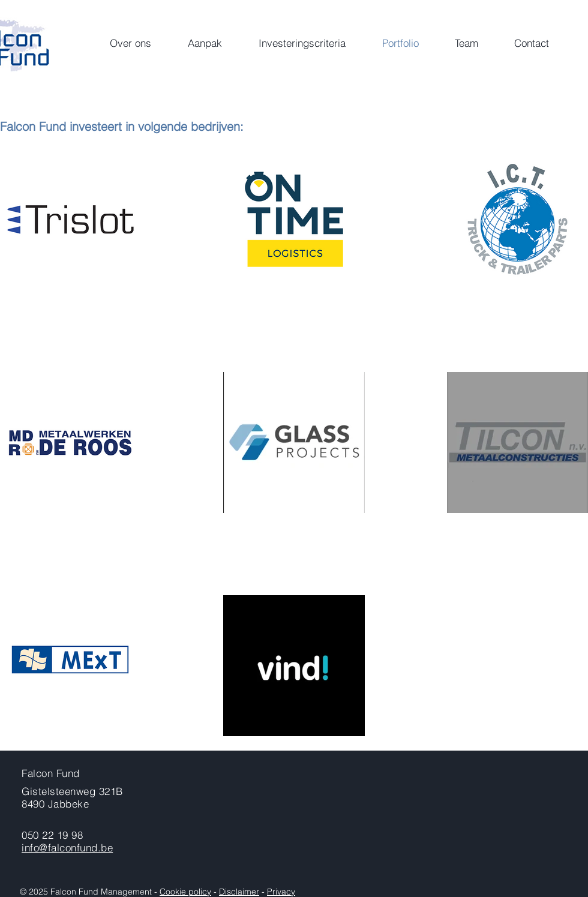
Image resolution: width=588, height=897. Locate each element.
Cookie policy (185, 892)
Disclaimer (239, 892)
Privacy (281, 892)
